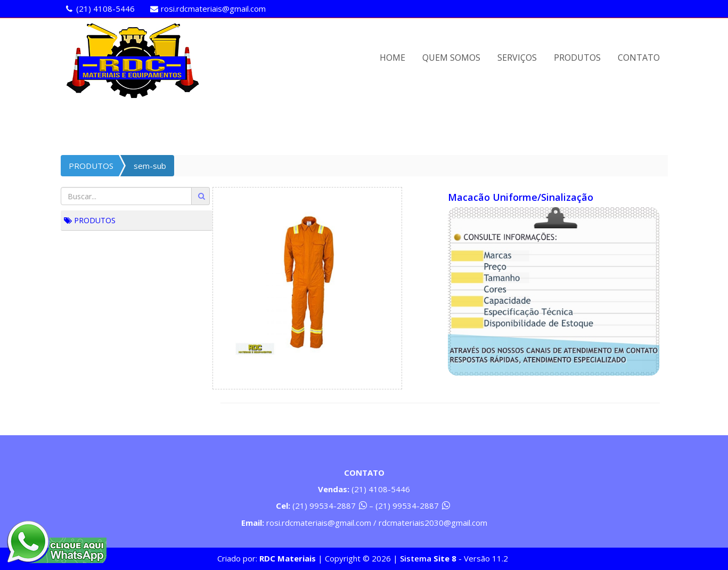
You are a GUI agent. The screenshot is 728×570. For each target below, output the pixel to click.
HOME (392, 58)
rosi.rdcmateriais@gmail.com (213, 9)
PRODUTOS (577, 58)
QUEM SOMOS (451, 58)
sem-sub (150, 166)
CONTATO (639, 58)
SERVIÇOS (517, 58)
